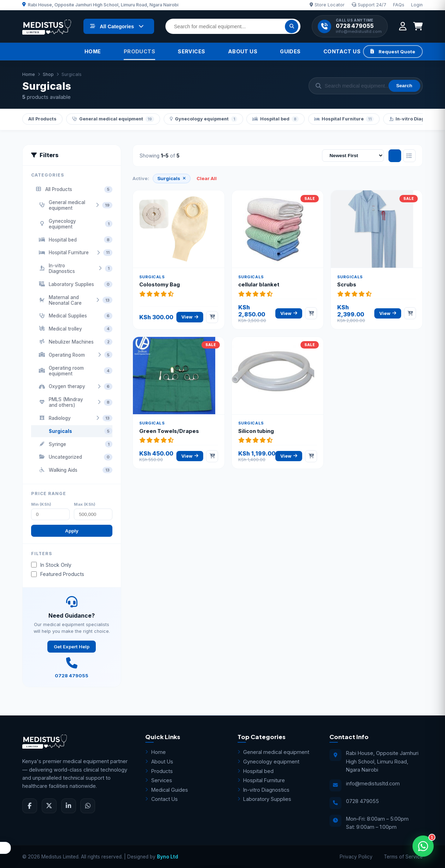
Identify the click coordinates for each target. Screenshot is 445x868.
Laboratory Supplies (265, 799)
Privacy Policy (356, 857)
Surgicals (171, 178)
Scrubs (347, 285)
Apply (72, 531)
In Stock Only (51, 565)
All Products (42, 119)
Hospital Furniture (344, 119)
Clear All (207, 178)
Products (139, 51)
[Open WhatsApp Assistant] (423, 846)
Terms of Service (403, 857)
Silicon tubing (256, 431)
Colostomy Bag (160, 285)
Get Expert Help (72, 647)
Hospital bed (276, 119)
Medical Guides (167, 790)
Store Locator (327, 5)
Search (404, 86)
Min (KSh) (41, 504)
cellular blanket (259, 285)
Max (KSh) (85, 504)
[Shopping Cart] (418, 26)
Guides (290, 51)
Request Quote (393, 52)
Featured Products (58, 574)
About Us (243, 51)
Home (93, 51)
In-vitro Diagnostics (264, 790)
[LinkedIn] (69, 806)
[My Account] (403, 26)
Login (417, 5)
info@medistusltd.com (359, 32)
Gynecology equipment (203, 119)
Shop (48, 74)
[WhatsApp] (88, 806)
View (190, 317)
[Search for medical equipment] (233, 26)
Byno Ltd (168, 857)
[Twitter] (49, 806)
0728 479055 (355, 26)
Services (191, 51)
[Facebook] (30, 806)
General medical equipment (113, 119)
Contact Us (342, 51)
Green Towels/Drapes (169, 431)
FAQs (399, 5)
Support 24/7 (369, 5)
